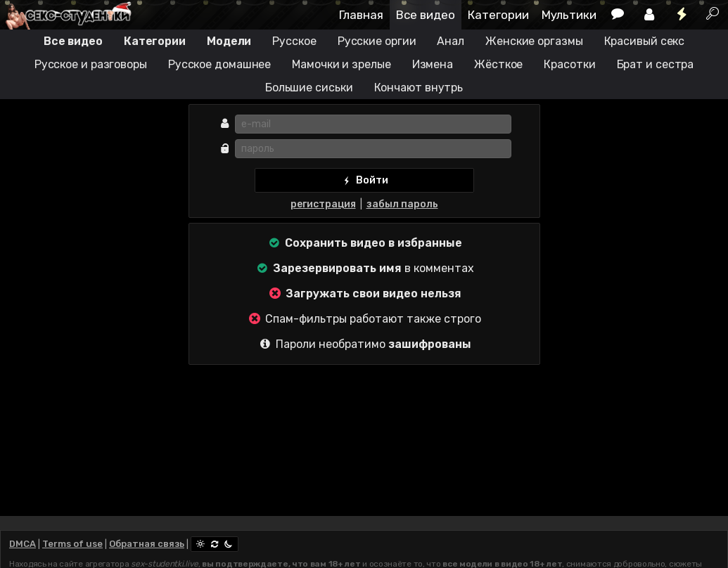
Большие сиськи (309, 88)
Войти (364, 181)
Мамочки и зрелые (341, 64)
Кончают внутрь (419, 88)
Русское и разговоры (91, 64)
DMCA (23, 544)
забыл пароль (402, 204)
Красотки (569, 64)
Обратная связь (147, 544)
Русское (294, 41)
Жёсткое (498, 64)
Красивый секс (645, 41)
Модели (229, 41)
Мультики (569, 15)
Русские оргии (377, 41)
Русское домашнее (219, 64)
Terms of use (72, 544)
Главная (361, 15)
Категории (498, 15)
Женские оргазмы (534, 41)
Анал (451, 41)
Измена (433, 64)
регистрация (323, 204)
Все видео (426, 15)
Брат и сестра (656, 64)
